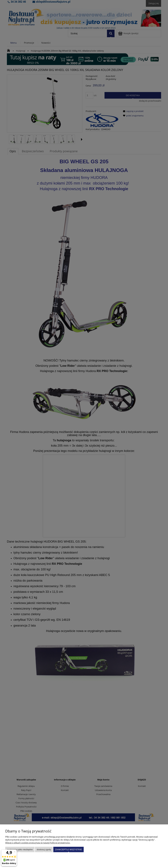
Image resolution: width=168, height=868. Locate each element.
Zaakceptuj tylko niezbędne (20, 849)
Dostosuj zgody (44, 849)
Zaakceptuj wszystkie (68, 849)
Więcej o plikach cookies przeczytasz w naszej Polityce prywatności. (38, 843)
